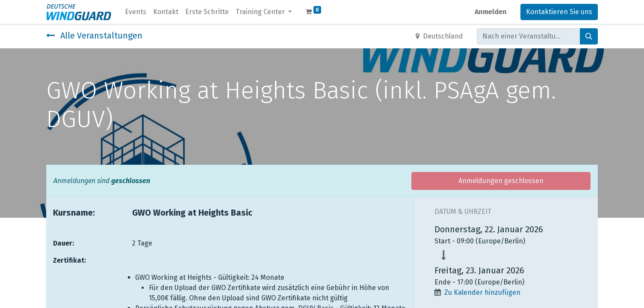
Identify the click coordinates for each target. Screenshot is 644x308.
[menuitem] (136, 12)
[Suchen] (589, 36)
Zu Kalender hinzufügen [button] (482, 292)
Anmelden (491, 12)
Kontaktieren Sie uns (559, 12)
